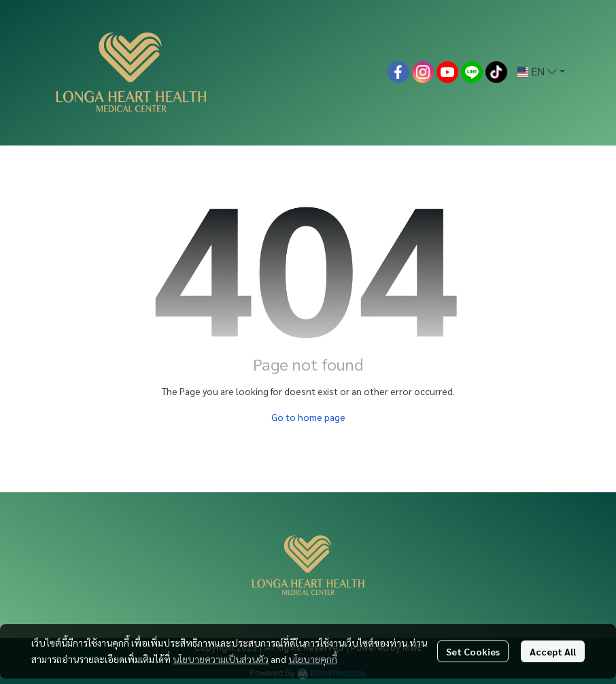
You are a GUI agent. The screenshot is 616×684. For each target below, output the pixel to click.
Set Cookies (473, 651)
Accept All (553, 651)
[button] (541, 72)
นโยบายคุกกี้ (313, 659)
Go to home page (308, 417)
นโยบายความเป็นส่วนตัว (221, 659)
